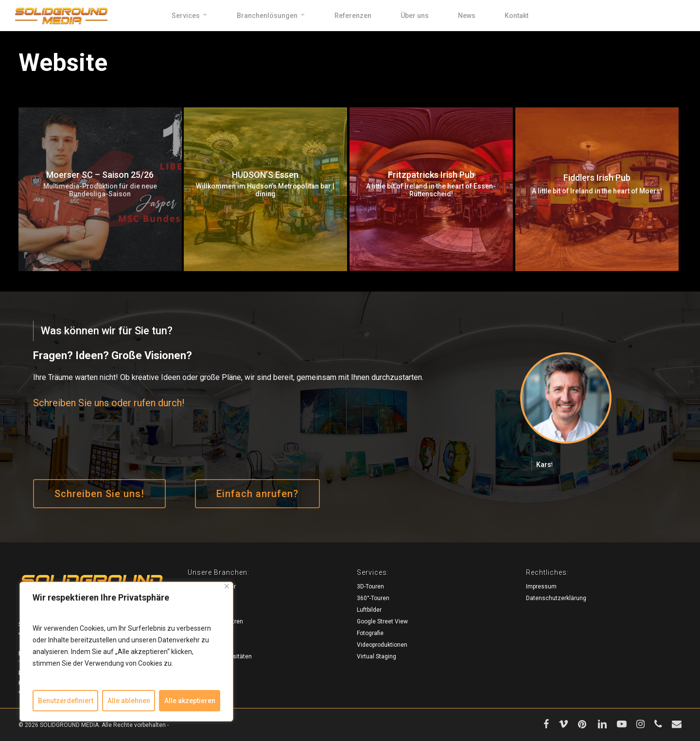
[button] (99, 494)
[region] (126, 652)
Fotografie (370, 633)
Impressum (541, 586)
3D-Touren (370, 586)
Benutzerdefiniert (66, 701)
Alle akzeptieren (190, 701)
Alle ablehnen (129, 701)
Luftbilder (369, 610)
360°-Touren (373, 598)
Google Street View (382, 621)
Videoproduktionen (382, 645)
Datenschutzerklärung (556, 598)
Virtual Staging (376, 656)
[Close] (227, 586)
